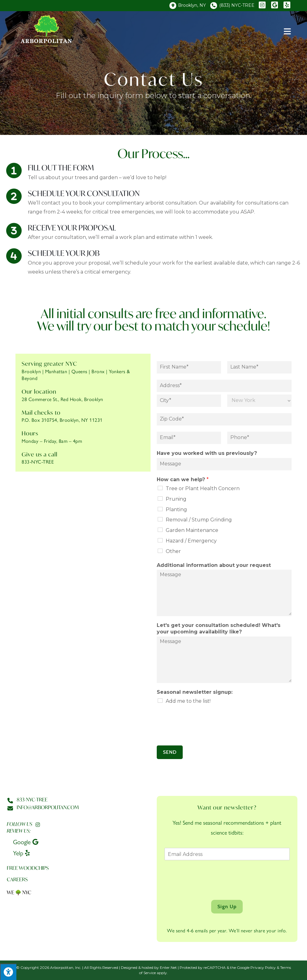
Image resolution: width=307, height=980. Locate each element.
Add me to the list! (188, 701)
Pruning (176, 499)
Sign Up (227, 907)
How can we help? (183, 479)
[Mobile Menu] (288, 31)
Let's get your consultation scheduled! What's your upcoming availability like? (219, 628)
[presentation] (204, 735)
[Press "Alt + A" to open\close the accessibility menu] (8, 972)
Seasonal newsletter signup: (195, 692)
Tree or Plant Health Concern (203, 488)
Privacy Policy (263, 967)
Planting (176, 509)
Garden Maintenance (192, 530)
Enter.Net (168, 967)
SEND (170, 752)
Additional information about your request (214, 565)
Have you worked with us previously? (207, 453)
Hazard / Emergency (191, 541)
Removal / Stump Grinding (199, 520)
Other (173, 551)
